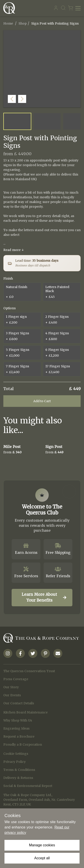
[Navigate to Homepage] (10, 8)
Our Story (11, 687)
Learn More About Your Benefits (44, 597)
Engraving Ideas (16, 728)
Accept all (42, 858)
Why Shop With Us (18, 720)
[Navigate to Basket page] (71, 8)
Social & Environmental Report (28, 786)
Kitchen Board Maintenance (25, 712)
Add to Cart (42, 401)
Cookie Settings (16, 754)
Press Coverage (16, 679)
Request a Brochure (19, 736)
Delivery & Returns (18, 778)
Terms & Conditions (19, 770)
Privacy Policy (15, 762)
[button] (76, 103)
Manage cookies (42, 845)
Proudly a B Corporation (23, 745)
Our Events (12, 695)
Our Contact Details (19, 703)
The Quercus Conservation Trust (29, 671)
